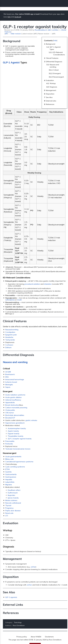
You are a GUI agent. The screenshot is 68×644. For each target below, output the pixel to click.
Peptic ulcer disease (13, 511)
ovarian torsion (25, 449)
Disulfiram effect (14, 490)
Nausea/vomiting (12, 330)
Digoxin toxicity (14, 434)
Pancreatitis (10, 441)
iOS (9, 17)
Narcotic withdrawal (13, 503)
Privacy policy (22, 637)
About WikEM (36, 637)
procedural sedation (32, 284)
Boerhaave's (10, 374)
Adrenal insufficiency (13, 400)
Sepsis (8, 387)
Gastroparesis (11, 477)
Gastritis (8, 472)
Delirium (8, 347)
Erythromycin (13, 493)
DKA (7, 377)
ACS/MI (8, 372)
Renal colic (9, 513)
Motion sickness (11, 500)
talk (49, 30)
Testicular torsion (12, 449)
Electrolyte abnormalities (15, 415)
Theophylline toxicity (15, 436)
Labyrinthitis (10, 482)
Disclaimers (49, 637)
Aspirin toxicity (13, 431)
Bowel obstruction (12, 405)
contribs (55, 30)
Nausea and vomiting (15, 362)
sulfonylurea (10, 300)
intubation (48, 284)
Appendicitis (10, 402)
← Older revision (15, 34)
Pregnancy (9, 508)
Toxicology (18, 622)
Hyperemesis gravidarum (15, 423)
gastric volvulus (31, 420)
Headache (9, 337)
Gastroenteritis (11, 474)
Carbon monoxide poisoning (16, 408)
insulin (19, 300)
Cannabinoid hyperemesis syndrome (19, 462)
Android (18, 17)
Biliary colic (10, 459)
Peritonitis (9, 444)
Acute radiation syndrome (15, 395)
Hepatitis (9, 479)
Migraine (9, 485)
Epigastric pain (11, 335)
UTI (7, 516)
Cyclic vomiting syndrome (15, 467)
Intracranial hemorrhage (15, 379)
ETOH (7, 469)
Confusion (9, 345)
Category (9, 622)
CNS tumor (10, 413)
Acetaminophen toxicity (17, 428)
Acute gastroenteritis (13, 457)
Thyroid (8, 505)
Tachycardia (10, 340)
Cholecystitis (10, 410)
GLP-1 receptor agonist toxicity (20, 439)
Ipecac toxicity (13, 498)
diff (6, 34)
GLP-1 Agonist (11, 62)
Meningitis (9, 385)
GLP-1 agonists (11, 597)
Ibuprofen (11, 495)
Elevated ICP (10, 418)
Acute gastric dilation (13, 397)
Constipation (10, 332)
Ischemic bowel (11, 382)
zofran (33, 567)
